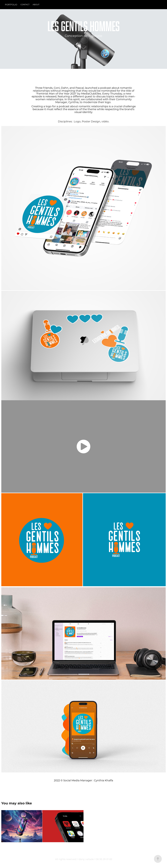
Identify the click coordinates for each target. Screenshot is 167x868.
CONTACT (25, 4)
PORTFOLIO (11, 5)
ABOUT (36, 4)
